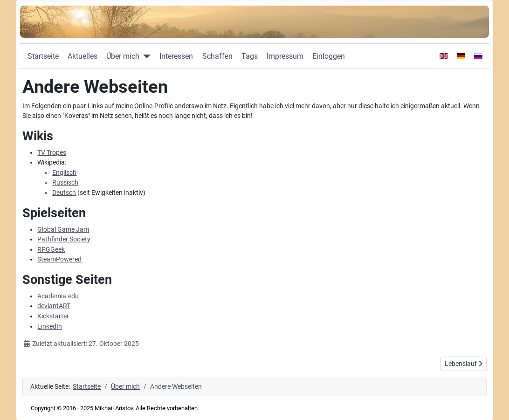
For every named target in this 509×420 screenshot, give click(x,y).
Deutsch (64, 193)
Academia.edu (58, 296)
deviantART (54, 306)
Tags (250, 56)
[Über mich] (145, 56)
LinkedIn (50, 327)
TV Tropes (52, 153)
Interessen (176, 56)
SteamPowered (59, 259)
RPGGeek (51, 250)
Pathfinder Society (64, 239)
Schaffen (217, 56)
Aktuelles (83, 56)
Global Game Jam (63, 230)
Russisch (65, 182)
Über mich (123, 56)
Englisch (64, 173)
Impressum (285, 56)
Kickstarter (53, 316)
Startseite (43, 56)
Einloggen (329, 56)
